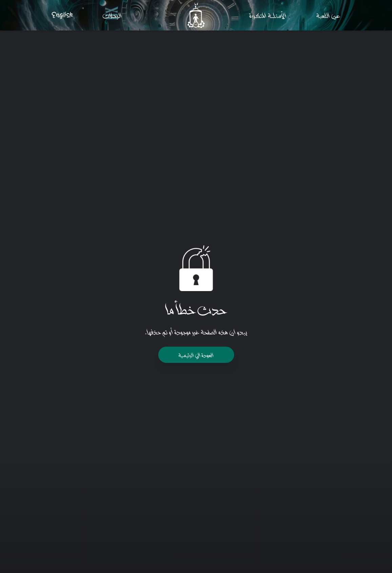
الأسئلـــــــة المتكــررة (268, 15)
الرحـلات (112, 15)
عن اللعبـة (328, 15)
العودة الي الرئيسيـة (196, 355)
